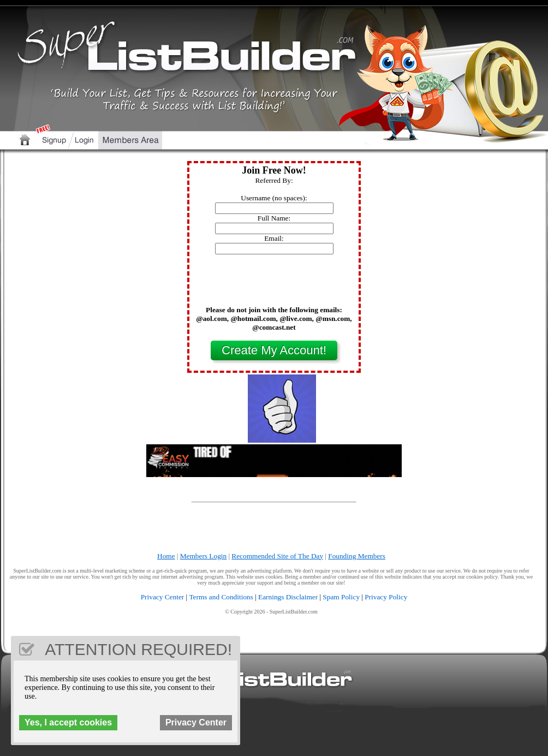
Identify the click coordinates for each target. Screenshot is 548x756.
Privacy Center (163, 597)
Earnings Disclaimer (288, 597)
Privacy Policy (386, 597)
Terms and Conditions (221, 597)
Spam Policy (341, 597)
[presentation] (274, 284)
